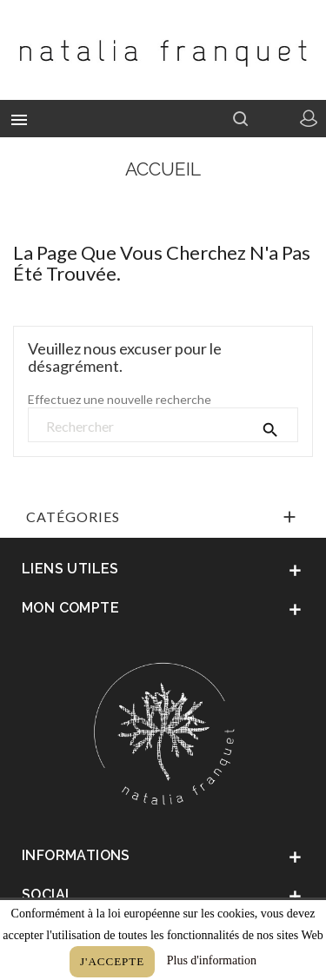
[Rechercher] (163, 426)
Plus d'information (212, 960)
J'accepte (112, 961)
